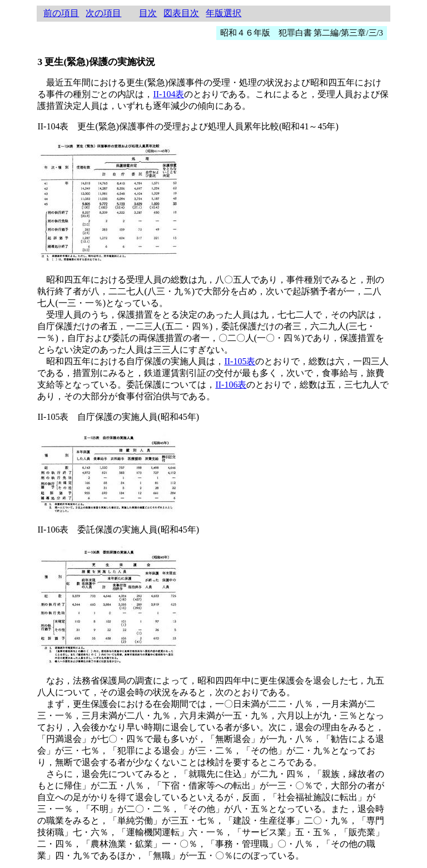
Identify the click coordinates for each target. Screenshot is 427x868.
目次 (148, 13)
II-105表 (240, 361)
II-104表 (168, 94)
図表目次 (181, 13)
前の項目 (61, 13)
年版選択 (224, 13)
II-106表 (231, 385)
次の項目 (103, 13)
